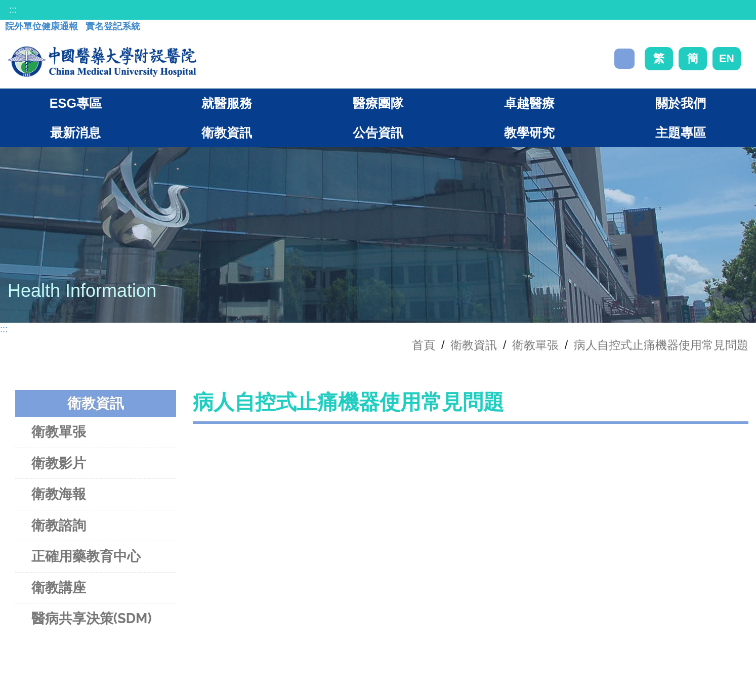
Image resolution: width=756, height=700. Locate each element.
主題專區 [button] (681, 133)
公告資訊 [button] (378, 133)
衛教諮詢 (59, 525)
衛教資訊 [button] (227, 133)
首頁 (424, 345)
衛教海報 (59, 494)
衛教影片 (59, 463)
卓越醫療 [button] (529, 103)
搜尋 (624, 59)
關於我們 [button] (681, 103)
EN (727, 58)
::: (13, 10)
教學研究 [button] (529, 133)
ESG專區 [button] (76, 103)
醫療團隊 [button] (378, 103)
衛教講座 (59, 587)
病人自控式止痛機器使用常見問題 (661, 345)
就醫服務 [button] (227, 103)
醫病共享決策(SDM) (92, 618)
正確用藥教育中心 (86, 556)
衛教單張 (535, 345)
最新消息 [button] (75, 133)
